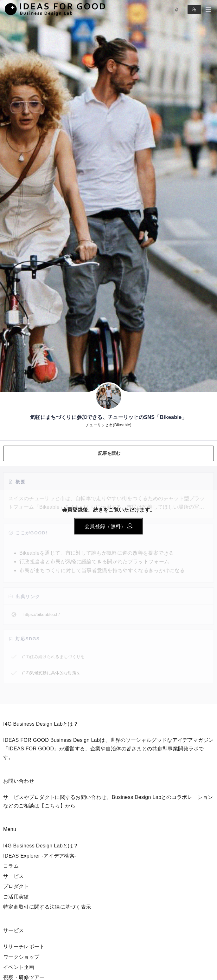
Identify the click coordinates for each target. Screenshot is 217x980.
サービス (13, 876)
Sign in (194, 10)
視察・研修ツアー (24, 977)
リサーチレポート (24, 947)
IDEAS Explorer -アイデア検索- (40, 856)
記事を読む (109, 453)
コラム (11, 866)
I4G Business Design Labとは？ (41, 846)
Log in (177, 10)
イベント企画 (19, 967)
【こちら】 (52, 806)
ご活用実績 (16, 897)
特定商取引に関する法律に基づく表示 (47, 907)
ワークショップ (21, 957)
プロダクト (16, 886)
